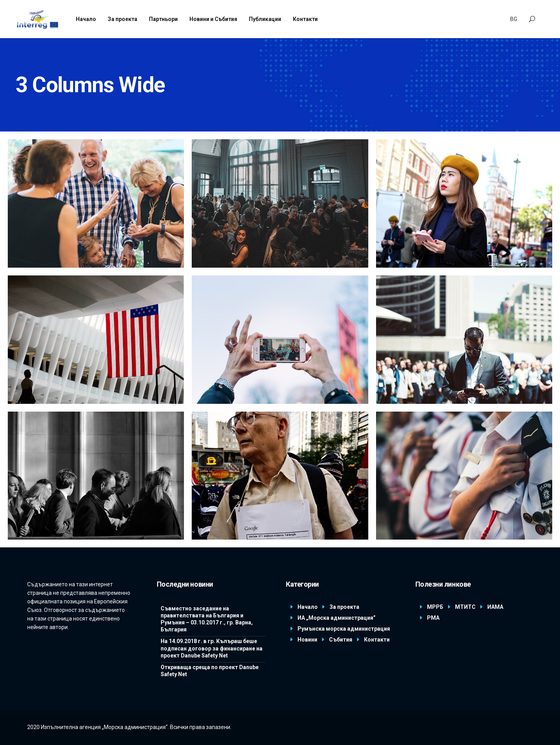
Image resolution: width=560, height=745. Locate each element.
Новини (307, 640)
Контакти (377, 640)
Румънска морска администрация (344, 629)
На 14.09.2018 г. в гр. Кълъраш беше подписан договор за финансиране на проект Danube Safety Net (212, 648)
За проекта (344, 607)
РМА (433, 618)
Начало (308, 607)
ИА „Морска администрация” (337, 618)
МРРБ (435, 607)
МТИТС (465, 607)
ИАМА (495, 607)
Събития (341, 640)
